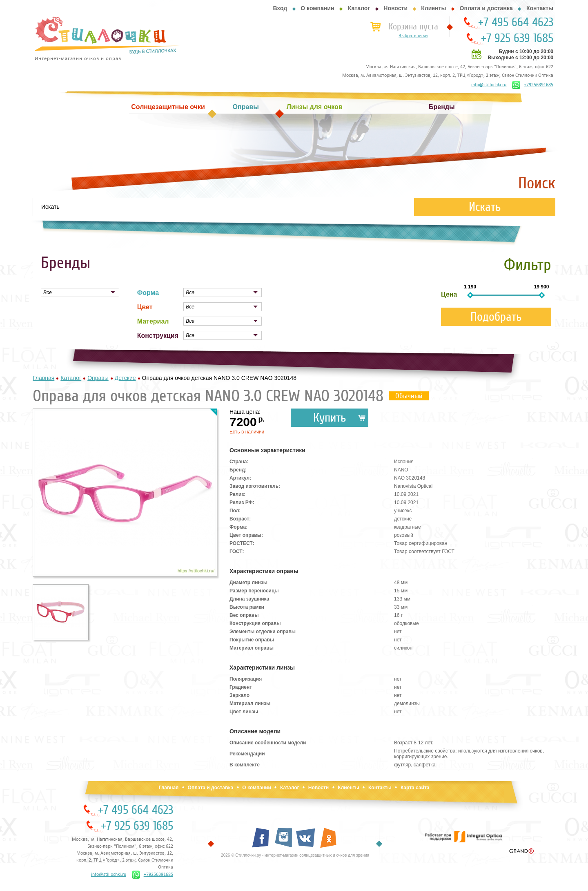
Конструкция (158, 336)
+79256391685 (533, 85)
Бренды (442, 107)
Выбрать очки (413, 36)
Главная (168, 788)
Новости (395, 8)
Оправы (246, 107)
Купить (330, 418)
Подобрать (496, 317)
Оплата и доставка (486, 8)
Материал (153, 321)
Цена (449, 294)
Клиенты (433, 8)
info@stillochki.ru (489, 85)
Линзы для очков (315, 107)
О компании (317, 8)
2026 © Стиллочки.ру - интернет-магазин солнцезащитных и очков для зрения (295, 855)
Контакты (540, 8)
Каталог (359, 8)
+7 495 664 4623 (516, 22)
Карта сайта (415, 788)
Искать (485, 207)
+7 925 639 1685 (517, 38)
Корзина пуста (413, 27)
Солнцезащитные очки (168, 107)
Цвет (145, 307)
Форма (148, 293)
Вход (280, 8)
